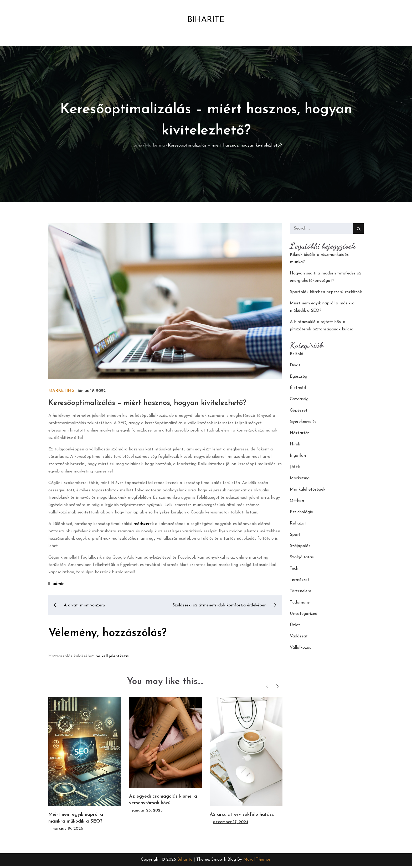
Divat (295, 367)
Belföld (297, 356)
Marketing (61, 393)
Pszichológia (302, 514)
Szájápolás (300, 548)
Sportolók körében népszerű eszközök (326, 294)
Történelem (300, 593)
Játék (295, 469)
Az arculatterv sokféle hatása (242, 817)
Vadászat (299, 638)
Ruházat (298, 526)
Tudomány (300, 605)
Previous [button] (267, 688)
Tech (294, 571)
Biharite (206, 21)
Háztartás (300, 435)
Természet (300, 582)
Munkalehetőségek (308, 492)
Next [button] (277, 688)
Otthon (297, 503)
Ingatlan (298, 458)
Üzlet (295, 627)
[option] (85, 767)
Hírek (295, 446)
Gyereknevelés (303, 424)
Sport (295, 537)
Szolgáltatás (302, 559)
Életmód (298, 390)
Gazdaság (299, 401)
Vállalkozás (300, 650)
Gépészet (299, 413)
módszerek (144, 526)
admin (58, 586)
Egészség (298, 379)
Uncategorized (304, 616)
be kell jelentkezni (112, 658)
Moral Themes (257, 862)
